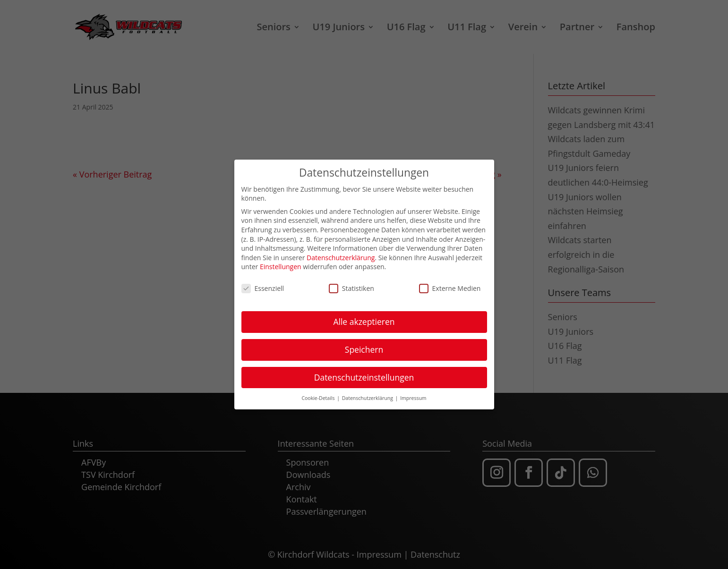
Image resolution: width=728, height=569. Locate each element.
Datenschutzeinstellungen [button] (364, 374)
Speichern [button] (364, 346)
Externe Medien (450, 285)
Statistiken (351, 285)
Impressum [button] (413, 395)
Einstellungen (281, 263)
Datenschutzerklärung (341, 254)
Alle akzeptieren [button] (364, 318)
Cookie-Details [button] (319, 395)
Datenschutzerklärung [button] (368, 395)
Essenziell (263, 285)
